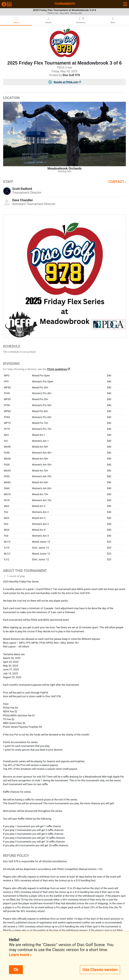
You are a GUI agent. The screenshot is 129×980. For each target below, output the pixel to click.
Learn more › (20, 955)
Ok (16, 970)
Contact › (117, 182)
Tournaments (64, 4)
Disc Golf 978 (71, 75)
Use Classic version (100, 970)
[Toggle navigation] (125, 4)
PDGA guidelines (57, 369)
